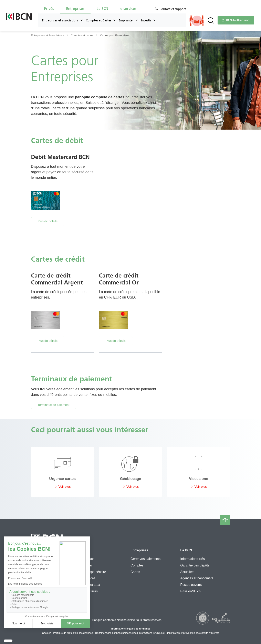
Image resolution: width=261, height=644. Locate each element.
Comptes (137, 565)
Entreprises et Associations (48, 35)
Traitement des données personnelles (116, 633)
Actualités (187, 572)
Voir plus (62, 487)
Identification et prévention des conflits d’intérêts (192, 633)
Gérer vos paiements (145, 559)
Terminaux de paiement (54, 405)
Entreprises (75, 9)
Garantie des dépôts (195, 565)
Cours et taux (90, 585)
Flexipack (88, 559)
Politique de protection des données (73, 633)
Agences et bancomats (197, 578)
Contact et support (173, 9)
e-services (128, 9)
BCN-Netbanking (236, 20)
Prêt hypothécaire (93, 572)
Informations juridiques (151, 633)
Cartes (135, 572)
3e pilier (86, 565)
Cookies (46, 633)
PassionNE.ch (190, 591)
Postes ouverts (191, 585)
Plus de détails (48, 221)
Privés (49, 9)
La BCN (102, 9)
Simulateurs (89, 591)
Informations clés (192, 559)
